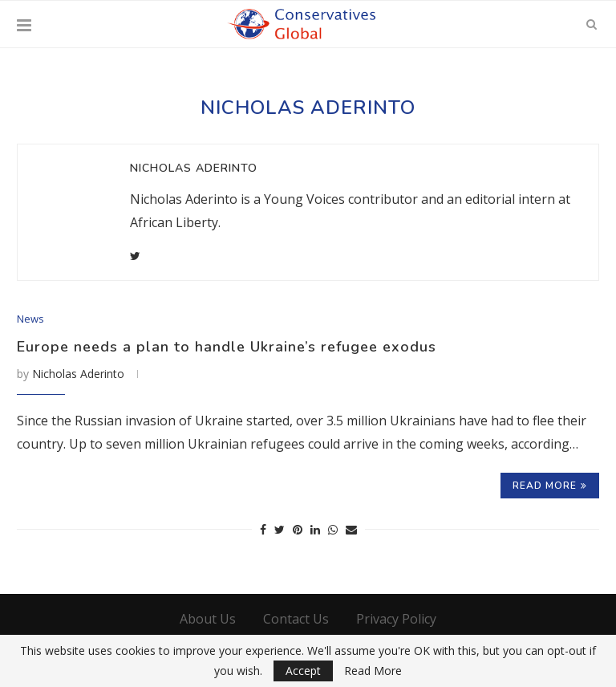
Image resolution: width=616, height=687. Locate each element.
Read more (550, 486)
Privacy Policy (396, 619)
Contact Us (296, 619)
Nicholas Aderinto (194, 168)
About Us (208, 619)
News (30, 319)
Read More (373, 671)
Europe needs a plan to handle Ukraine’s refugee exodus (227, 347)
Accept (303, 671)
